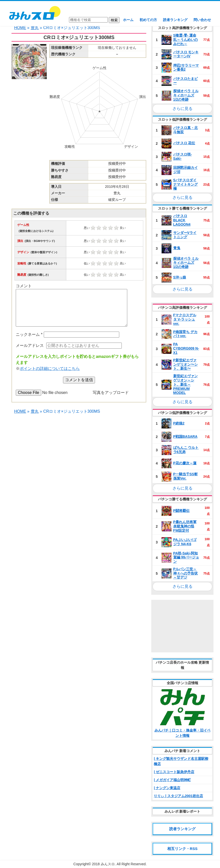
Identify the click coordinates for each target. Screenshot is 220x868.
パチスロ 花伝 (184, 143)
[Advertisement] (182, 626)
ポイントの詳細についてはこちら (50, 369)
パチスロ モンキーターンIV (186, 54)
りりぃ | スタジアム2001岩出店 (178, 796)
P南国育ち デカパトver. (185, 334)
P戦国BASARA (185, 437)
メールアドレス (30, 345)
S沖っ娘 (180, 277)
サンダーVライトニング (185, 235)
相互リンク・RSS (182, 849)
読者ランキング (175, 20)
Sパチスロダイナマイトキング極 (185, 184)
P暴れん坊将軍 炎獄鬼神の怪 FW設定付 (185, 526)
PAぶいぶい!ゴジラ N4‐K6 (185, 542)
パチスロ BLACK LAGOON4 (182, 220)
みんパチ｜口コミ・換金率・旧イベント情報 (182, 733)
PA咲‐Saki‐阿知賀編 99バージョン (186, 557)
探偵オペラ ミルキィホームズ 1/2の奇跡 (186, 95)
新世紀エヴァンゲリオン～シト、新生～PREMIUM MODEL (185, 384)
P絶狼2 (179, 423)
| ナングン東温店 (167, 788)
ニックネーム (29, 334)
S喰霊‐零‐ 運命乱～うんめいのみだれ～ (185, 40)
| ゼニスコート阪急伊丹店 (174, 772)
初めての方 (148, 20)
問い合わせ (202, 20)
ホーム (128, 20)
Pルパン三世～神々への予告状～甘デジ (185, 573)
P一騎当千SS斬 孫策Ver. (185, 476)
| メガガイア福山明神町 (172, 780)
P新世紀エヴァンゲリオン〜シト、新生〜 (185, 364)
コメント (24, 286)
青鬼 (177, 248)
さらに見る (182, 109)
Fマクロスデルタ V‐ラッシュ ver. (185, 319)
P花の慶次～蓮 (185, 463)
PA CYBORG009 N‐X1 (186, 348)
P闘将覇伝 (181, 511)
